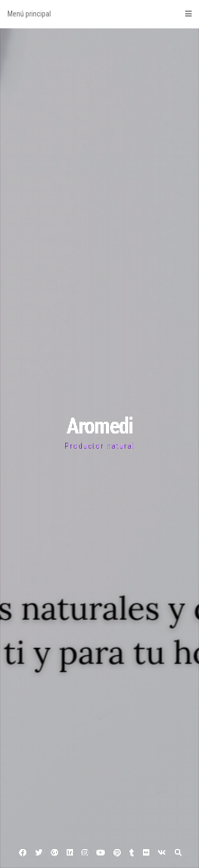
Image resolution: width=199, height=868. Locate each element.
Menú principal (99, 14)
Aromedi (99, 426)
